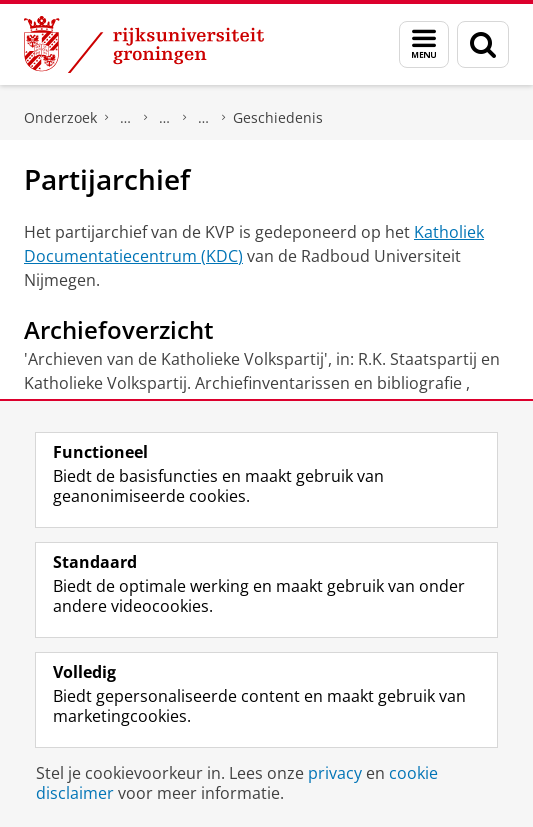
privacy (335, 773)
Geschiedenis (278, 117)
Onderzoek (60, 117)
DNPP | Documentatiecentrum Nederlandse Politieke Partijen (126, 118)
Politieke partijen (165, 118)
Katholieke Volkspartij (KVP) (204, 118)
